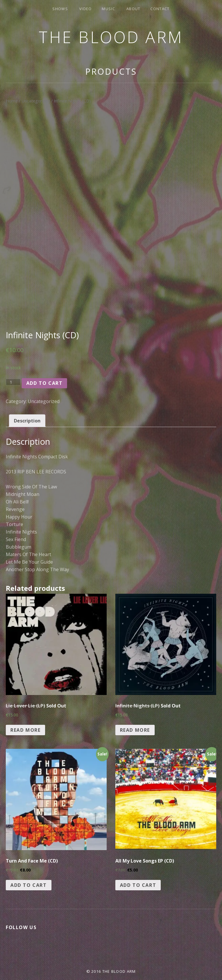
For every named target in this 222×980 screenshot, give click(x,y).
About (133, 9)
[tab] (27, 421)
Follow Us (21, 927)
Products (111, 71)
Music (108, 9)
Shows (60, 9)
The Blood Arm (111, 37)
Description (27, 421)
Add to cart (45, 383)
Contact (160, 9)
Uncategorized (36, 101)
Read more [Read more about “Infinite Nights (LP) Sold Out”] (135, 730)
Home (12, 101)
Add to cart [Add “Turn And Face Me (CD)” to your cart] (29, 885)
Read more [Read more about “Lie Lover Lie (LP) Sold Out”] (25, 730)
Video (86, 9)
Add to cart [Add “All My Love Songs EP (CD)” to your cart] (138, 885)
